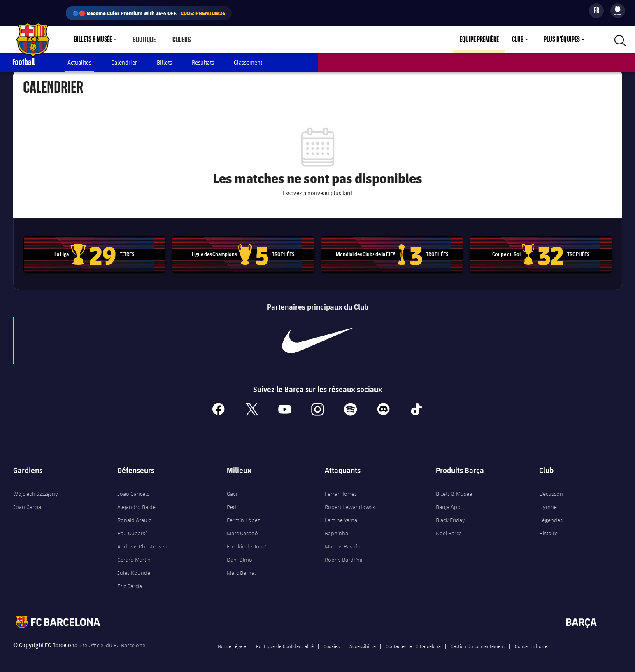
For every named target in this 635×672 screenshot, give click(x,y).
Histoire (548, 530)
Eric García (130, 582)
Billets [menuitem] (164, 62)
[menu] (618, 11)
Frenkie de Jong (246, 543)
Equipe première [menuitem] (479, 40)
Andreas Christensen (142, 543)
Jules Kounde (134, 569)
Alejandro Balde (136, 503)
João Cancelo (134, 490)
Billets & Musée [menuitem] (93, 40)
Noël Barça (449, 530)
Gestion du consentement (478, 642)
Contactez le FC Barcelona (413, 642)
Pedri (233, 503)
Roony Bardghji (343, 556)
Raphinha (336, 530)
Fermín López (243, 516)
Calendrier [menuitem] (124, 62)
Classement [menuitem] (248, 62)
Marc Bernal (241, 569)
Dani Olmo (240, 556)
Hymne (548, 503)
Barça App (448, 503)
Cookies (331, 642)
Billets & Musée (454, 490)
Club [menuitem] (518, 40)
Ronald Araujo (135, 516)
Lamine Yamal (342, 516)
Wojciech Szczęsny (36, 490)
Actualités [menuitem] (79, 62)
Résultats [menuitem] (203, 62)
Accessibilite (363, 642)
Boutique (144, 40)
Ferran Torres (341, 490)
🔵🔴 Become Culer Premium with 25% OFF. (149, 13)
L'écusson (551, 490)
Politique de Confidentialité (285, 642)
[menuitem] (618, 9)
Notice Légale (232, 642)
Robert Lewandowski (351, 503)
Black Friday (450, 516)
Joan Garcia (27, 503)
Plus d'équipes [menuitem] (562, 40)
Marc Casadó (242, 530)
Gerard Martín (134, 556)
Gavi (232, 490)
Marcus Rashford (345, 543)
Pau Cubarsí (132, 530)
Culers (180, 40)
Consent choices (532, 642)
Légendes (551, 516)
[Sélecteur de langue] (596, 11)
